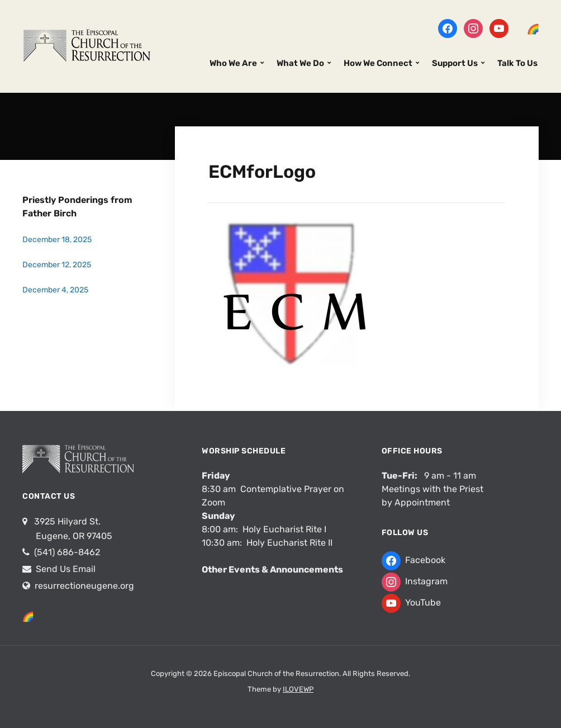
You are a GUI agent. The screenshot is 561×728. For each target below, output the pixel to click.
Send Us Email (65, 569)
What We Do (300, 63)
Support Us (455, 63)
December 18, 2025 (57, 240)
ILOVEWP (298, 689)
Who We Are (233, 63)
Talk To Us (517, 63)
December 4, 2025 (55, 290)
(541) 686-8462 (66, 552)
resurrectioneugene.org (84, 586)
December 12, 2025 (57, 265)
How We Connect (378, 63)
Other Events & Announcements (272, 569)
